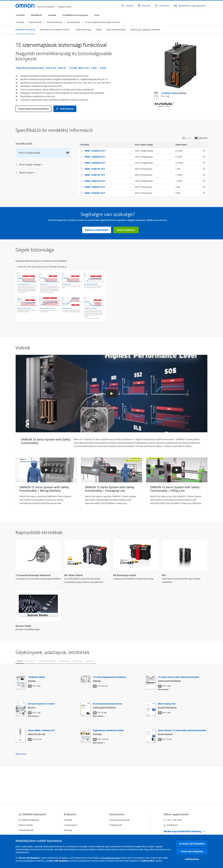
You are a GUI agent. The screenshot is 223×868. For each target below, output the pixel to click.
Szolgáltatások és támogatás (75, 15)
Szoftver (91, 686)
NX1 (164, 575)
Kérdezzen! (171, 825)
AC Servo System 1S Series (41, 729)
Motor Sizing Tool (167, 729)
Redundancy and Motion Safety (108, 756)
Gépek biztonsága (83, 30)
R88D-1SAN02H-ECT (95, 151)
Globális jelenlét (26, 830)
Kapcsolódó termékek (116, 30)
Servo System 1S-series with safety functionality (182, 756)
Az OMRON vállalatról (32, 814)
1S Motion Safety (174, 93)
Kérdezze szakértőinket (97, 230)
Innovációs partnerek (119, 820)
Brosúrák (30, 686)
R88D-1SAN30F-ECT (95, 193)
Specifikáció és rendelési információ (55, 30)
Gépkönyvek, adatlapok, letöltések (145, 30)
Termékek (20, 15)
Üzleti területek (26, 825)
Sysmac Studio (23, 626)
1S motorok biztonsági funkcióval (33, 575)
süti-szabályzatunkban (110, 858)
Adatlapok (64, 686)
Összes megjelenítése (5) (111, 641)
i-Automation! (71, 825)
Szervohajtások (73, 22)
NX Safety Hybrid (73, 575)
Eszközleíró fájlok (47, 686)
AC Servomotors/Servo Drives (107, 729)
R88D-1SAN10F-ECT (95, 169)
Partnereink (117, 814)
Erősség (68, 830)
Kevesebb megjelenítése (111, 653)
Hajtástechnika (35, 22)
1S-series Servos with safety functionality (179, 703)
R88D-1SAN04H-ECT (95, 157)
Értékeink (70, 814)
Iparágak (52, 15)
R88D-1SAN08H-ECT (95, 163)
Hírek (97, 15)
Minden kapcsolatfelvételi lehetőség (184, 831)
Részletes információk (25, 30)
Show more (21, 780)
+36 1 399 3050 (173, 820)
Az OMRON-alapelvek (29, 820)
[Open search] (127, 6)
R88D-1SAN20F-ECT (95, 187)
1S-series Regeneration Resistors (110, 703)
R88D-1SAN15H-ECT (95, 181)
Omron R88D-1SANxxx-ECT (41, 756)
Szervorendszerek (54, 22)
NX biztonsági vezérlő (125, 575)
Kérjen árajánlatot (126, 230)
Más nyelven (163, 715)
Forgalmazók (116, 825)
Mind (20, 686)
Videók (99, 30)
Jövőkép (68, 820)
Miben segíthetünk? (176, 814)
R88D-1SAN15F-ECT (95, 175)
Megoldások (36, 15)
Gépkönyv (78, 686)
